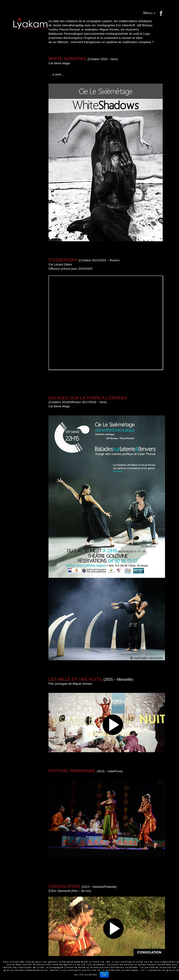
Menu (150, 13)
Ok (104, 975)
